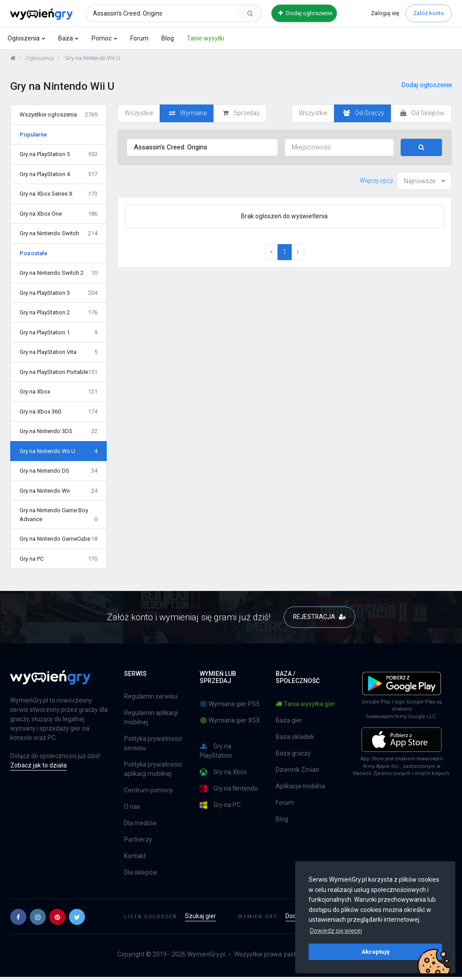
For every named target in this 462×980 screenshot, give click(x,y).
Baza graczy (293, 753)
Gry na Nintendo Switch (58, 233)
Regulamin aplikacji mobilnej (151, 718)
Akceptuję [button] (376, 952)
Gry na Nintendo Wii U (58, 451)
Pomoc (102, 38)
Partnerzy (138, 840)
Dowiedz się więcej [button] (336, 931)
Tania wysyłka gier (305, 704)
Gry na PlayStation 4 (58, 174)
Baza (66, 38)
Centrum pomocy (149, 791)
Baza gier (289, 720)
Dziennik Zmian (297, 770)
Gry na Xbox (58, 392)
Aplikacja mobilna (300, 786)
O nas (132, 807)
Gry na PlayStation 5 (58, 154)
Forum (139, 38)
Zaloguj (385, 13)
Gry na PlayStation (216, 751)
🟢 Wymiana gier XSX (230, 720)
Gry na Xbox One (58, 214)
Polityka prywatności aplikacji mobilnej (153, 769)
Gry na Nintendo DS (58, 471)
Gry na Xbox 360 (58, 412)
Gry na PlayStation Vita (58, 352)
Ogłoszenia (24, 38)
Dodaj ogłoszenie (305, 13)
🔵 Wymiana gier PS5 (230, 704)
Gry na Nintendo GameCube (58, 539)
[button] (18, 917)
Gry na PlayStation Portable (58, 372)
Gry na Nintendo (229, 789)
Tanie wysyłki (205, 38)
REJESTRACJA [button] (319, 617)
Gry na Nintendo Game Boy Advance (58, 515)
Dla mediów (141, 823)
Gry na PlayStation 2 (58, 313)
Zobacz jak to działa (38, 765)
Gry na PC (58, 559)
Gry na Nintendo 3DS (58, 431)
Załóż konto (429, 13)
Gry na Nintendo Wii (58, 491)
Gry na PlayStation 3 (58, 293)
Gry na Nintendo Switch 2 (58, 273)
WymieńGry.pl (206, 955)
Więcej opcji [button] (376, 181)
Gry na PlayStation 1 (58, 333)
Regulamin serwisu (151, 697)
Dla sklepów (141, 873)
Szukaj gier (201, 916)
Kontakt (135, 856)
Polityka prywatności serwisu (153, 744)
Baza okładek (295, 737)
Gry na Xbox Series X (58, 194)
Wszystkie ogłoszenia (58, 115)
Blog (168, 38)
